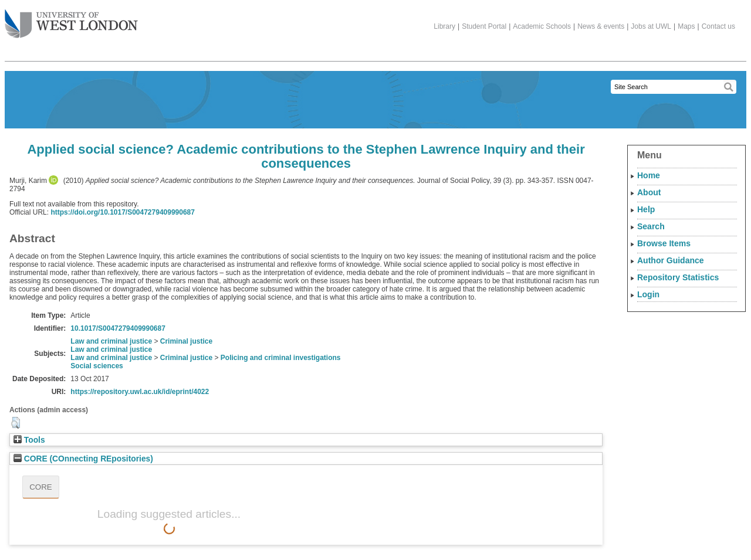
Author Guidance (671, 260)
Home (649, 175)
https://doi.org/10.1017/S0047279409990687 (122, 212)
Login (648, 294)
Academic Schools (542, 26)
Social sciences (97, 366)
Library (444, 26)
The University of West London (71, 19)
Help (646, 209)
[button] (16, 423)
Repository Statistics (678, 277)
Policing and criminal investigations (281, 358)
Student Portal (484, 26)
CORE (41, 487)
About (649, 192)
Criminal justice (186, 341)
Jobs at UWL (651, 26)
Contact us (718, 26)
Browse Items (664, 243)
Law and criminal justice (111, 341)
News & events (601, 26)
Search (651, 226)
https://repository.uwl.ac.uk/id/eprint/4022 (140, 392)
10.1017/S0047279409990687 (118, 328)
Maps (686, 26)
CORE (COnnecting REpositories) (83, 459)
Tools (29, 440)
